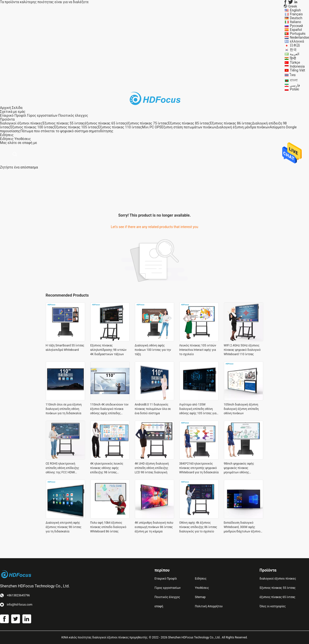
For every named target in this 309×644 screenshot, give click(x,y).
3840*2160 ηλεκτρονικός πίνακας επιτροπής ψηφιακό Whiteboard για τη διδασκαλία (199, 468)
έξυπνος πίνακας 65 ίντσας (105, 123)
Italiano (295, 22)
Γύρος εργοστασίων (42, 115)
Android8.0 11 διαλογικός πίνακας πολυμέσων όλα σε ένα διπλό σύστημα (153, 409)
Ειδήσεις (7, 139)
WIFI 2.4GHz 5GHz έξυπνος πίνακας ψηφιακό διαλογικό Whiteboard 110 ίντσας (242, 350)
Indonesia (297, 66)
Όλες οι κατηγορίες (273, 606)
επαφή (159, 606)
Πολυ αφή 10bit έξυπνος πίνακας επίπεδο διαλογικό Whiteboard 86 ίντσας (108, 527)
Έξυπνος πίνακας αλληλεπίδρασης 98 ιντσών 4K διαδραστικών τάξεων (108, 350)
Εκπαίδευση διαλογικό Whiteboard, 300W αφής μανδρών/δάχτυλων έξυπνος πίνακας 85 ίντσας (243, 527)
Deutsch (296, 18)
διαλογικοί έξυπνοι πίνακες (21, 123)
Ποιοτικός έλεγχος (73, 115)
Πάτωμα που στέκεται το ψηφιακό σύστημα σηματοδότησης (67, 131)
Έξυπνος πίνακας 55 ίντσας (64, 123)
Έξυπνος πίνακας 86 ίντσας (231, 123)
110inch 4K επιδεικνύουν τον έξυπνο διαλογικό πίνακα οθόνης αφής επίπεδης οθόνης (109, 409)
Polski (294, 89)
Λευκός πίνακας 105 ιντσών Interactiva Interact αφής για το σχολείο (198, 350)
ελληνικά (297, 41)
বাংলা (294, 80)
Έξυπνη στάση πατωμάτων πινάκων (189, 127)
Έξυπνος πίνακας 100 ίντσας (32, 127)
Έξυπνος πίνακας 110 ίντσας (120, 127)
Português (298, 34)
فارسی (295, 85)
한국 (293, 50)
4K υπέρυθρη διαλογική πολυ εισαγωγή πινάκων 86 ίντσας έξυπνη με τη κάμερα (154, 527)
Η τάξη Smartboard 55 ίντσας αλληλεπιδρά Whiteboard (65, 348)
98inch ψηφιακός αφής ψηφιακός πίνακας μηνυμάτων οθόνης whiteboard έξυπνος (239, 468)
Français (296, 14)
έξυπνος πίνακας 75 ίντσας (147, 123)
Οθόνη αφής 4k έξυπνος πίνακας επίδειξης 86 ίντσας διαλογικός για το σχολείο (198, 527)
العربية (295, 54)
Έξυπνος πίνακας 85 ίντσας (189, 123)
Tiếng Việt (297, 70)
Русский (296, 26)
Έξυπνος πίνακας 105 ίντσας (76, 127)
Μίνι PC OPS (152, 127)
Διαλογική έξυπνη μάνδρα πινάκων (243, 127)
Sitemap (200, 597)
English (295, 10)
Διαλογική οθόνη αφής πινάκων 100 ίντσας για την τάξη (153, 350)
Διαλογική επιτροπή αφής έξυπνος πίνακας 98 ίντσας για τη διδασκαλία (64, 527)
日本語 (295, 45)
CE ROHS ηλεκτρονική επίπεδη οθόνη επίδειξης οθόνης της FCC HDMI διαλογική (63, 468)
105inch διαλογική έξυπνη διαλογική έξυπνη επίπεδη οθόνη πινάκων (241, 409)
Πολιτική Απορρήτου (209, 606)
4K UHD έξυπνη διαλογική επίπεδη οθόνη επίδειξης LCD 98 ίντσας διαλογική (152, 468)
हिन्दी (293, 58)
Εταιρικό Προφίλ (13, 115)
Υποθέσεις (23, 139)
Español (296, 30)
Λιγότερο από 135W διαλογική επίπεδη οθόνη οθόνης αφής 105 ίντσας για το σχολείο (198, 409)
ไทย (293, 75)
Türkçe (295, 62)
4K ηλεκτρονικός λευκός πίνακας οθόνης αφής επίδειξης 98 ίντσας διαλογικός (107, 468)
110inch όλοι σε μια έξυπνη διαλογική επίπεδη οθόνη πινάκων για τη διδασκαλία (64, 409)
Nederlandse (299, 37)
